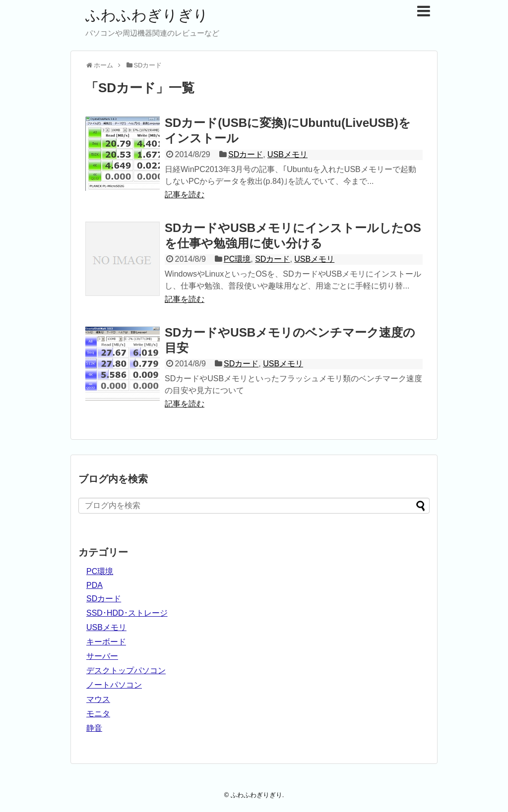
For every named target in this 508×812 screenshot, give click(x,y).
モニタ (98, 714)
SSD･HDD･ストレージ (127, 613)
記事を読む (185, 195)
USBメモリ (287, 154)
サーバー (102, 656)
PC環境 (237, 259)
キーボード (106, 642)
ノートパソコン (114, 685)
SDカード (246, 154)
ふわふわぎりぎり (147, 15)
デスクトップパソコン (126, 670)
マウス (98, 699)
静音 (94, 728)
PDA (95, 585)
